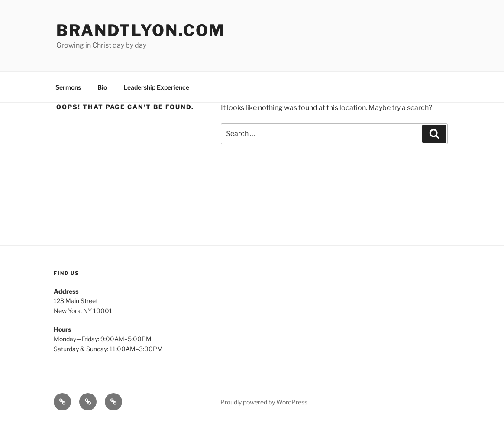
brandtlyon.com (141, 30)
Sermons (68, 87)
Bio (102, 87)
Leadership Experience (156, 87)
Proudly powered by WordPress (264, 402)
